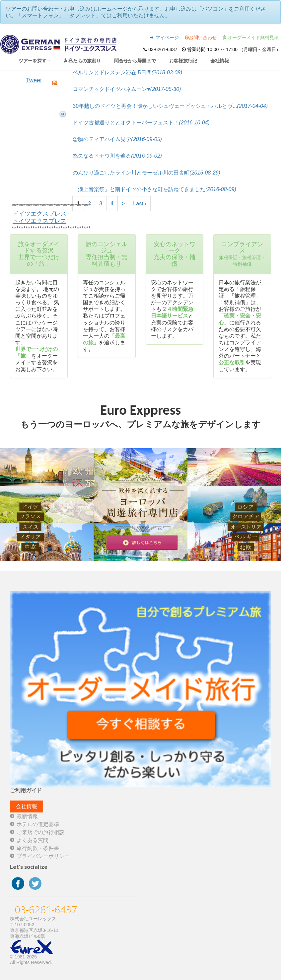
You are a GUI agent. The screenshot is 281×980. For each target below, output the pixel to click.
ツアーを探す (35, 61)
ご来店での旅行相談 (40, 832)
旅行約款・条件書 (38, 848)
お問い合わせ (201, 37)
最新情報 (27, 816)
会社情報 (220, 61)
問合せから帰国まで (135, 61)
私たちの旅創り (82, 61)
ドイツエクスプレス (39, 214)
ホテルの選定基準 (38, 824)
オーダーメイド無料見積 (251, 37)
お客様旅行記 (183, 61)
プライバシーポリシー (43, 856)
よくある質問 (33, 840)
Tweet (34, 80)
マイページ (165, 37)
